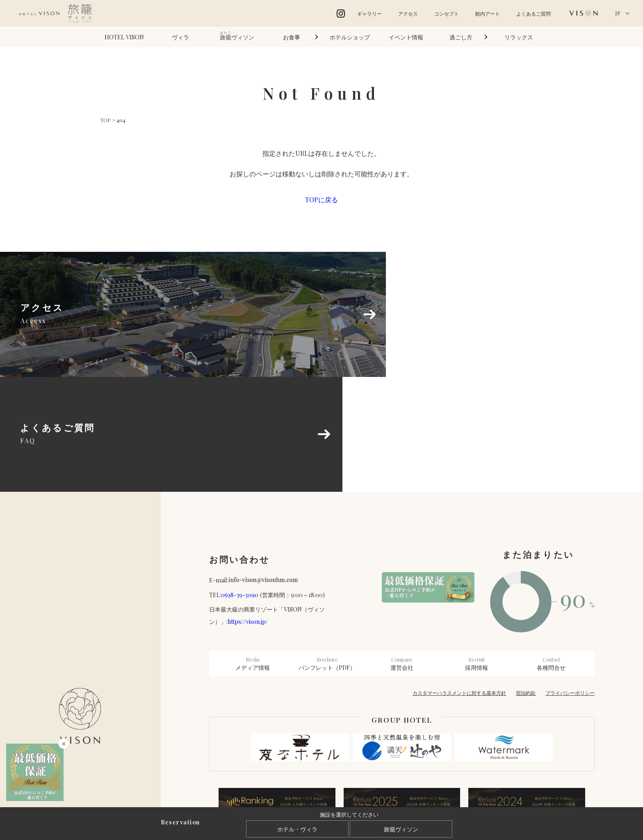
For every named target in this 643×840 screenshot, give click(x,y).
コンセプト (447, 14)
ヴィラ (180, 37)
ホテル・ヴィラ (297, 829)
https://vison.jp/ (248, 511)
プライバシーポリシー (570, 582)
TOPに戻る (321, 200)
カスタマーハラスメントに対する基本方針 (459, 582)
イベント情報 (406, 37)
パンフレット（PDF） (327, 553)
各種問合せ (551, 553)
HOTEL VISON (124, 37)
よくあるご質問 (534, 14)
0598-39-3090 (240, 484)
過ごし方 (461, 37)
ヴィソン (237, 36)
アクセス (408, 14)
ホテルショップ (350, 37)
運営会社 (402, 553)
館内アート (488, 14)
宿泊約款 (526, 582)
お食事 (292, 37)
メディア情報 (253, 553)
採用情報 (477, 553)
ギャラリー (369, 14)
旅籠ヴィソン (401, 829)
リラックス (519, 37)
